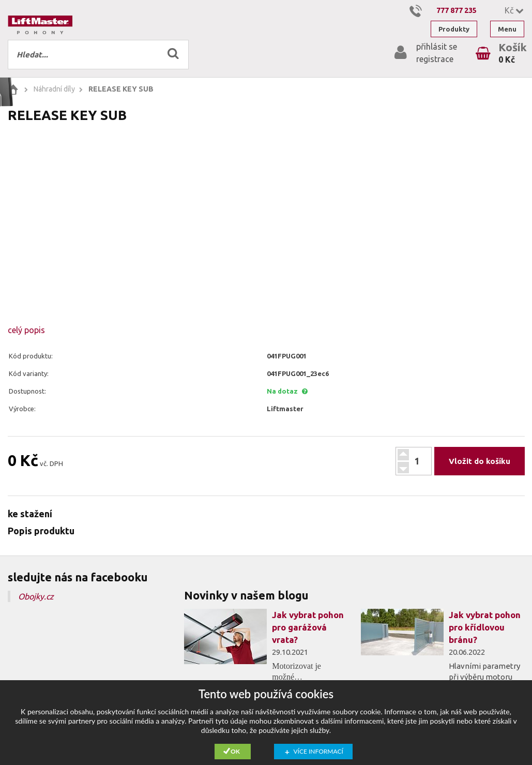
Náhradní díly (54, 89)
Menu (507, 29)
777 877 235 (457, 10)
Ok (235, 751)
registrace (435, 59)
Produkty (454, 29)
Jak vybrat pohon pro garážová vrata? (308, 627)
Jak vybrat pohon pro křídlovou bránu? (485, 627)
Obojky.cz (36, 596)
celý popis (26, 330)
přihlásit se (437, 47)
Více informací (318, 751)
